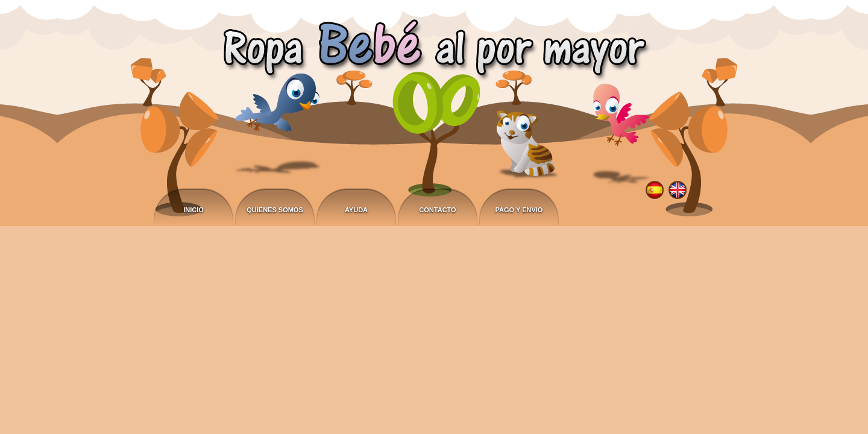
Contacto (437, 210)
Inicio (193, 210)
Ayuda (356, 210)
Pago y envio (519, 210)
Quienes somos (275, 210)
